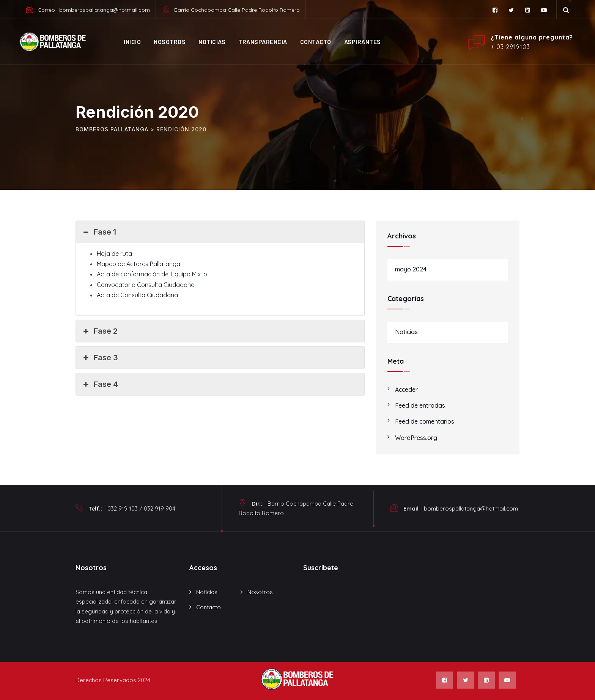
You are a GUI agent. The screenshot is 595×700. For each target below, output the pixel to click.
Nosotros (170, 42)
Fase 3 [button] (100, 358)
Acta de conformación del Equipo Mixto (152, 274)
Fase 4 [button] (100, 384)
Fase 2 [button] (100, 331)
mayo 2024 (411, 269)
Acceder (406, 389)
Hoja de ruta (114, 254)
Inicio (132, 42)
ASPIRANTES (363, 42)
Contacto (316, 42)
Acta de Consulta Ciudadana (137, 295)
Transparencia (263, 42)
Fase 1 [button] (99, 232)
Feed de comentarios (425, 421)
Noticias (212, 42)
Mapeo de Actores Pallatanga (139, 264)
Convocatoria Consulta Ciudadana (146, 285)
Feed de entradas (420, 405)
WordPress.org (416, 438)
